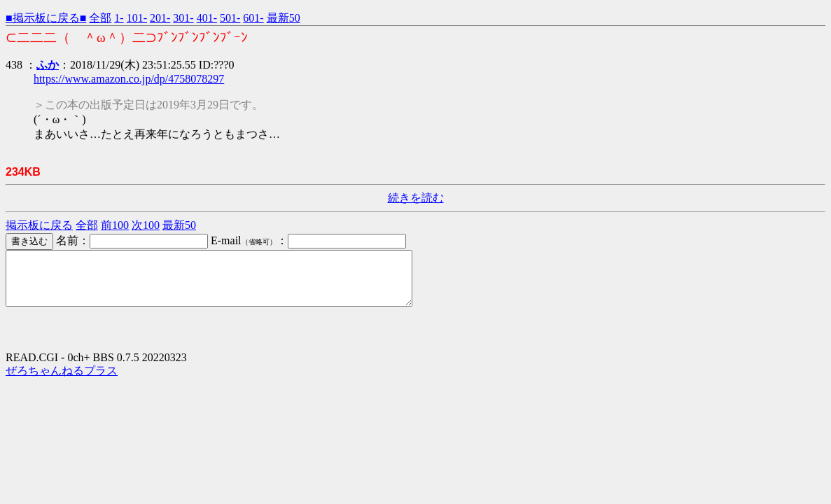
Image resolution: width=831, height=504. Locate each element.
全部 (100, 18)
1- (119, 18)
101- (137, 18)
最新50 (284, 18)
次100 (146, 225)
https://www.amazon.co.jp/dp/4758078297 (129, 79)
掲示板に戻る (39, 225)
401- (207, 18)
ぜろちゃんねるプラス (62, 381)
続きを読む (416, 198)
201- (160, 18)
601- (253, 18)
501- (230, 18)
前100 (115, 225)
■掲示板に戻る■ (46, 18)
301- (183, 18)
